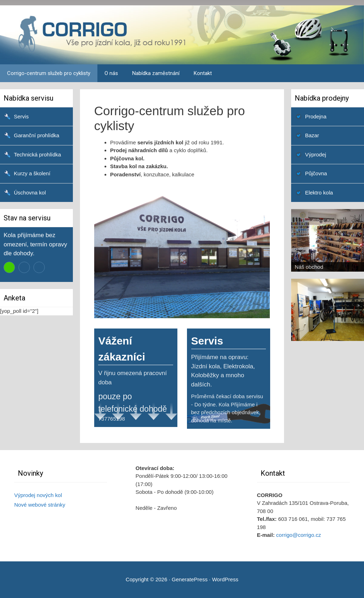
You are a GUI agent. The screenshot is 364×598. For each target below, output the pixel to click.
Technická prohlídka (38, 154)
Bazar (312, 135)
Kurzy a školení (32, 173)
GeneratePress (190, 579)
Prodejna (316, 116)
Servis (21, 116)
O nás (111, 73)
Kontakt (203, 73)
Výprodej (315, 154)
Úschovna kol (30, 193)
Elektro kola (319, 193)
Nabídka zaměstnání (156, 73)
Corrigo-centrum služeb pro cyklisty (49, 73)
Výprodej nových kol (38, 495)
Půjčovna (316, 173)
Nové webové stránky (40, 505)
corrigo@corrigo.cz (299, 535)
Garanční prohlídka (37, 135)
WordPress (225, 579)
